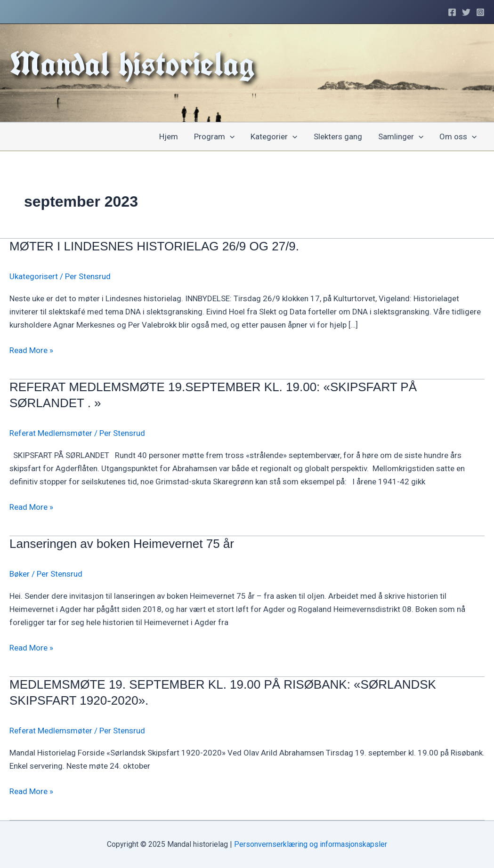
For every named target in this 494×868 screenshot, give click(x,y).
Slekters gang (338, 137)
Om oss (458, 137)
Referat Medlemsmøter (51, 433)
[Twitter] (466, 12)
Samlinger (401, 137)
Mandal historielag (132, 64)
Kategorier (274, 137)
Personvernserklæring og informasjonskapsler (311, 844)
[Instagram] (480, 12)
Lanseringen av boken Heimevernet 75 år (122, 544)
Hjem (169, 137)
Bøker (20, 574)
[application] (230, 137)
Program (214, 137)
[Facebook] (452, 12)
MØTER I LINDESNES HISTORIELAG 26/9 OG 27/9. (154, 246)
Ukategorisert (34, 276)
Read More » (31, 350)
